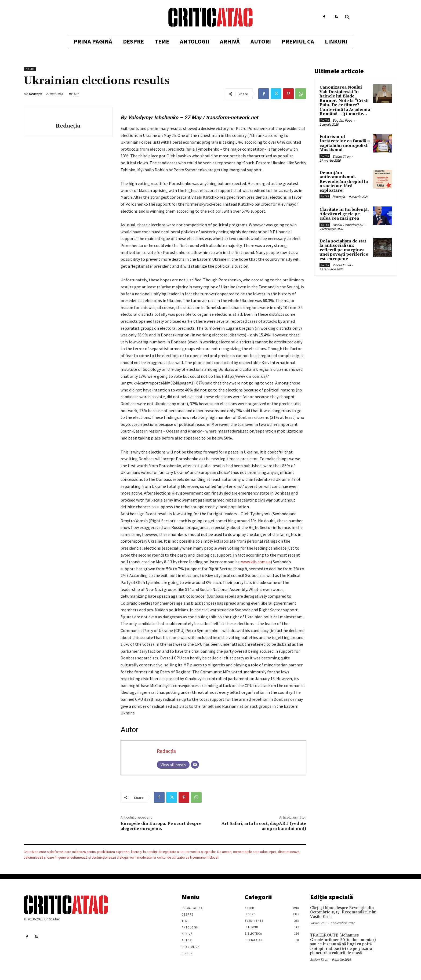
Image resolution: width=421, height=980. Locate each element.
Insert (30, 69)
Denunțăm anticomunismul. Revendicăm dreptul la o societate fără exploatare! (344, 182)
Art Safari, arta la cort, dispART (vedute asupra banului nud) (264, 826)
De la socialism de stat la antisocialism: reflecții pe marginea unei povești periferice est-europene (344, 250)
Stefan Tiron (341, 156)
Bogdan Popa (342, 120)
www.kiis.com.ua (256, 562)
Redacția (35, 94)
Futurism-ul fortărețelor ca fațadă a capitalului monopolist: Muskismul (345, 144)
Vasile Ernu (318, 923)
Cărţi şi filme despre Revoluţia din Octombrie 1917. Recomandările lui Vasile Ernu (343, 912)
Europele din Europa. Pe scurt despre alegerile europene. (161, 826)
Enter (325, 120)
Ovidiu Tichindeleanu (348, 225)
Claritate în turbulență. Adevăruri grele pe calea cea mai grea (344, 214)
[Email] (195, 765)
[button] (347, 17)
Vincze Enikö (342, 265)
